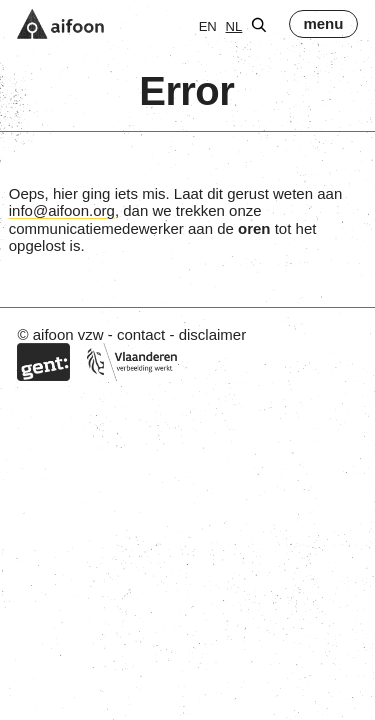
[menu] (323, 24)
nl (234, 26)
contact (141, 334)
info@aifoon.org (62, 210)
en (208, 26)
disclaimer (213, 334)
